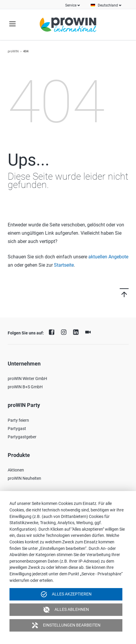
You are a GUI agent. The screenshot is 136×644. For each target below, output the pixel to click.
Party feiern (18, 420)
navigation (12, 24)
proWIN (13, 51)
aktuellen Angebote (108, 257)
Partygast (17, 429)
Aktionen (16, 470)
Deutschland (108, 5)
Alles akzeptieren (66, 594)
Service (71, 5)
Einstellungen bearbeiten (66, 625)
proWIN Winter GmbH (27, 379)
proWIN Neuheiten (24, 478)
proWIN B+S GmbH (25, 387)
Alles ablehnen (66, 610)
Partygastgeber (22, 437)
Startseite (64, 265)
